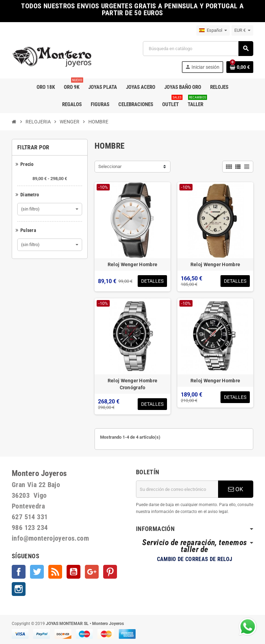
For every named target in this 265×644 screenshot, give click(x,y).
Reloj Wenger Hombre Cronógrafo (132, 384)
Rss (55, 572)
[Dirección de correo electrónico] (177, 489)
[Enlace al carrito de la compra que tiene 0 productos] (240, 67)
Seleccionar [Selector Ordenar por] (110, 166)
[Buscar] (198, 49)
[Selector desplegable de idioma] (213, 30)
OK (236, 489)
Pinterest (110, 572)
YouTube (73, 572)
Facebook (19, 572)
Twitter (37, 572)
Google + (92, 572)
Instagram (19, 589)
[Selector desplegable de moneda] (242, 30)
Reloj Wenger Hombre (132, 264)
